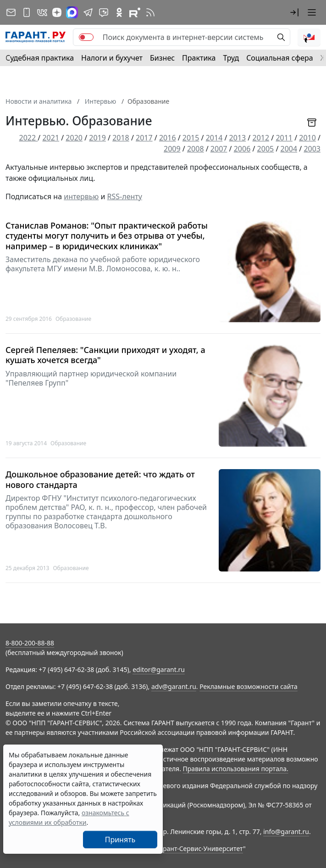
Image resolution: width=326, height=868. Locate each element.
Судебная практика (40, 58)
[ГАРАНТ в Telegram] (88, 12)
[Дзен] (57, 12)
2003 (312, 149)
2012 (261, 138)
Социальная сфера (280, 58)
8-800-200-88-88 (30, 643)
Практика (199, 58)
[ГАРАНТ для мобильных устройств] (27, 12)
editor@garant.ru (159, 669)
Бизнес (162, 58)
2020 (74, 138)
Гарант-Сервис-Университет (200, 848)
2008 (196, 149)
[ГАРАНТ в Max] (72, 12)
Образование (73, 319)
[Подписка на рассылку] (11, 12)
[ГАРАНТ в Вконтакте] (42, 12)
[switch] (86, 37)
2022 (29, 138)
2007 (219, 149)
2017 (144, 138)
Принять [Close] (120, 840)
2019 (97, 138)
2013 (238, 138)
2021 (51, 138)
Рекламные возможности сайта (249, 686)
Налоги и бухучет (112, 58)
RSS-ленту (125, 196)
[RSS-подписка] (150, 12)
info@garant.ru (286, 832)
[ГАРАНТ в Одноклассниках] (119, 12)
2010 (307, 138)
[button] (294, 12)
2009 (172, 149)
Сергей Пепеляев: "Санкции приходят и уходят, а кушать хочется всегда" (105, 355)
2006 (242, 149)
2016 (168, 138)
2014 (214, 138)
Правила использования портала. (236, 769)
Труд (231, 58)
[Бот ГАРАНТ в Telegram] (104, 12)
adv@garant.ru (174, 686)
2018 (121, 138)
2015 (191, 138)
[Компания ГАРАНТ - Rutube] (135, 12)
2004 (289, 149)
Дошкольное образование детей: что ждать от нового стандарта (100, 479)
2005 (266, 149)
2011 (284, 138)
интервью (81, 196)
